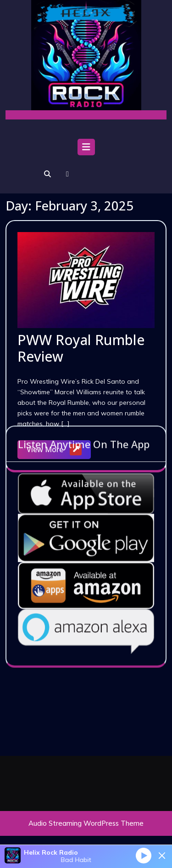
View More (59, 450)
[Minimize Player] (162, 856)
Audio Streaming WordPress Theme (86, 823)
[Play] (144, 855)
